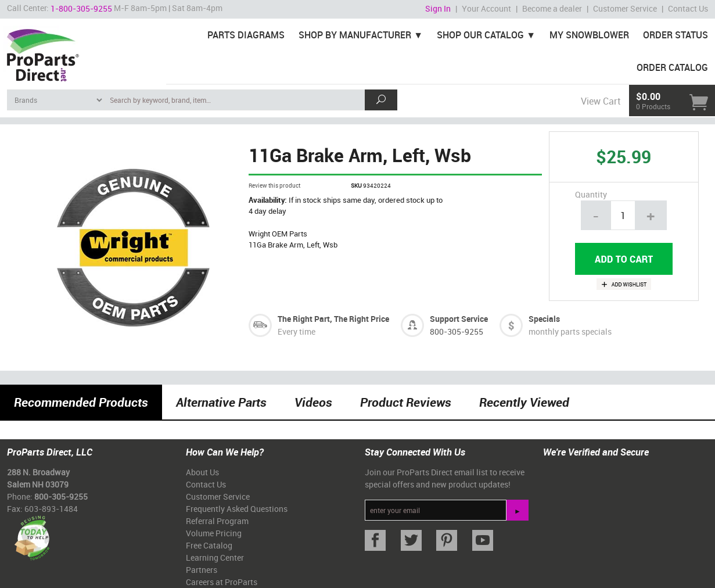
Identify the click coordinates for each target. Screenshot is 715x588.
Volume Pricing (214, 533)
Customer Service (625, 8)
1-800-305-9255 (81, 8)
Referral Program (217, 521)
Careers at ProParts (222, 582)
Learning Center (215, 557)
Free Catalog (209, 545)
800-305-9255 (457, 331)
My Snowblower (589, 35)
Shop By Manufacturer (355, 35)
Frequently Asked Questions (237, 509)
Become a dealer (552, 8)
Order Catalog (672, 67)
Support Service (459, 319)
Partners (202, 570)
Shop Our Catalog (480, 35)
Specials (544, 319)
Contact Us (688, 8)
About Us (202, 472)
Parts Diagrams (246, 35)
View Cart (601, 101)
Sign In (438, 8)
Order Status (676, 35)
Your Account (486, 8)
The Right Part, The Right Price (333, 319)
